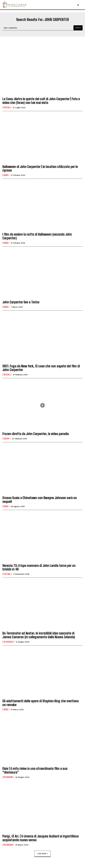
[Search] (78, 28)
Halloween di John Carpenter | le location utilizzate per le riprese (40, 168)
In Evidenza (8, 642)
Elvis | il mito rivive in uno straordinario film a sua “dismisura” (35, 770)
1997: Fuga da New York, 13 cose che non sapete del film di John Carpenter (41, 368)
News (6, 175)
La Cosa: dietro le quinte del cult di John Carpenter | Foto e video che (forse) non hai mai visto (41, 101)
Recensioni (8, 777)
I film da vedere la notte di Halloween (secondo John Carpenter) (37, 236)
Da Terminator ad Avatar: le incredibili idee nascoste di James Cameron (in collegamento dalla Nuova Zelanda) (39, 635)
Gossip (6, 439)
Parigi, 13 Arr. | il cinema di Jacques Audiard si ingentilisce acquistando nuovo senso (41, 838)
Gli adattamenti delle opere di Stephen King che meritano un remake (41, 703)
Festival (7, 574)
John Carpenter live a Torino (21, 302)
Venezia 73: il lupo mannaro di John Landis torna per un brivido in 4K (39, 567)
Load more (42, 854)
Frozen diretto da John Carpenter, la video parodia (36, 434)
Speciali (7, 107)
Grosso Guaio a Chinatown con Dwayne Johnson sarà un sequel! (40, 500)
